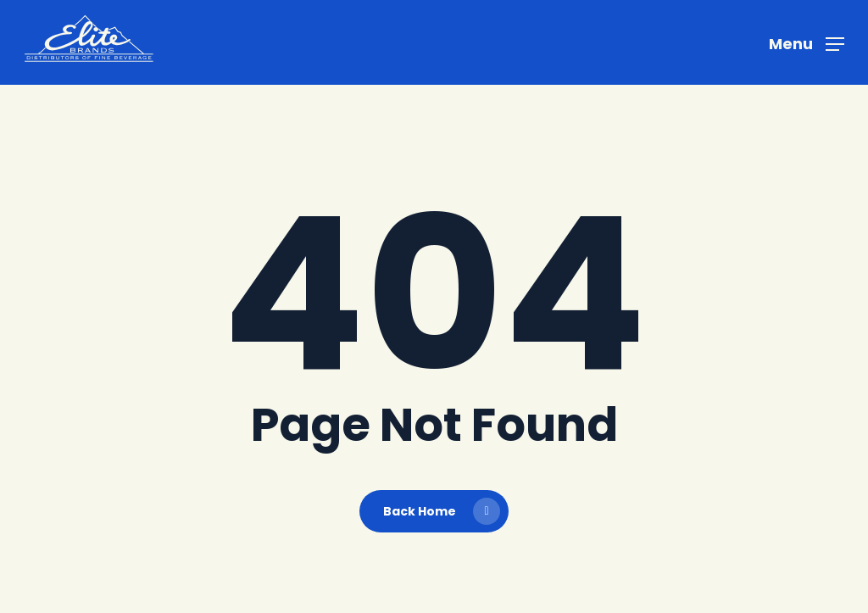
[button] (807, 43)
